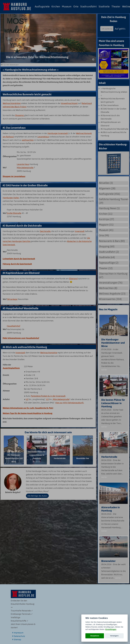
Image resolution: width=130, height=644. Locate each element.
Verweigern (114, 636)
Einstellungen (111, 629)
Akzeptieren (95, 636)
